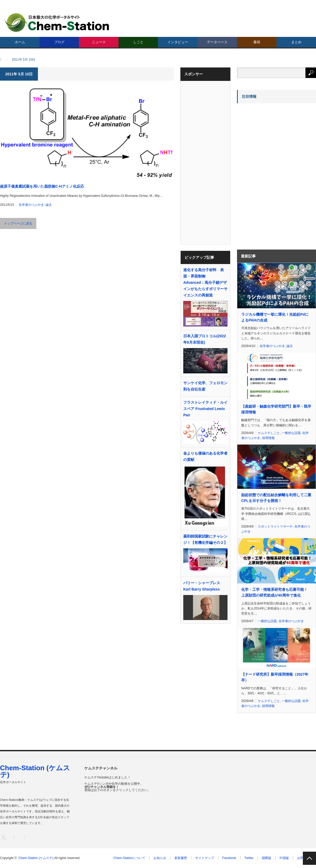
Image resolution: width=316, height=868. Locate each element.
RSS (24, 837)
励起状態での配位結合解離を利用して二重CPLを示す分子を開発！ (276, 498)
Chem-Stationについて (129, 858)
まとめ (296, 42)
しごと (138, 42)
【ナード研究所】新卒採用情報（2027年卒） (275, 677)
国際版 (266, 858)
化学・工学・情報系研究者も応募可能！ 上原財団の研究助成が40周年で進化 (274, 592)
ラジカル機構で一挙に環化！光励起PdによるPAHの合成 (275, 317)
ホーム (20, 42)
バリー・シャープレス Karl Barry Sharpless (202, 586)
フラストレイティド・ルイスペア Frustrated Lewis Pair (205, 409)
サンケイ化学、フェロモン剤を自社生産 (205, 386)
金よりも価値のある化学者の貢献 (205, 456)
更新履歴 (181, 858)
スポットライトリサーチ (275, 526)
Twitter (249, 858)
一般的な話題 (291, 433)
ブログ (59, 42)
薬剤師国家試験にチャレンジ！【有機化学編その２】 (205, 539)
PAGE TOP (309, 858)
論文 (49, 205)
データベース (217, 42)
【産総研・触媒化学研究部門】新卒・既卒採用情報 (276, 409)
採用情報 (268, 438)
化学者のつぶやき (31, 205)
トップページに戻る (18, 223)
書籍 (257, 42)
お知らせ (160, 858)
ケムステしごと (269, 433)
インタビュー (178, 42)
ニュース (99, 42)
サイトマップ (205, 858)
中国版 (284, 858)
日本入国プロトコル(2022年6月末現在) (205, 339)
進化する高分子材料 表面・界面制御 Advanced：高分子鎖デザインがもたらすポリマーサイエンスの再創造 (205, 282)
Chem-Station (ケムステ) (35, 771)
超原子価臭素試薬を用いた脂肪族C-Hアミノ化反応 (42, 186)
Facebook (229, 858)
